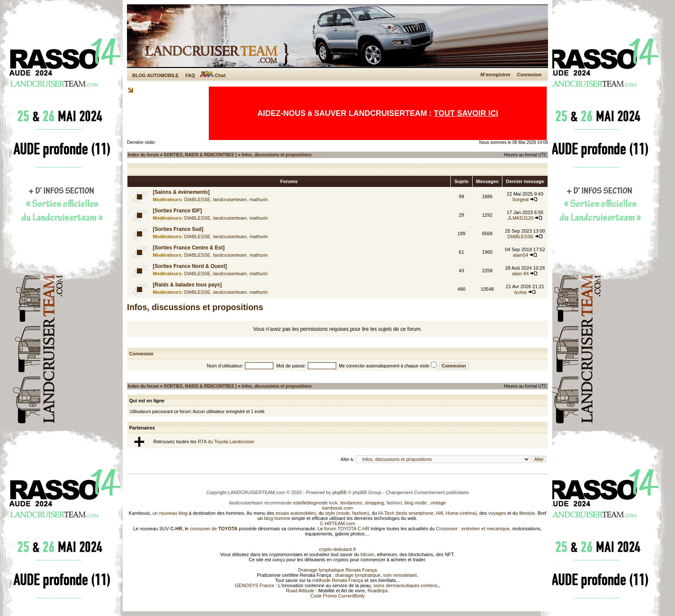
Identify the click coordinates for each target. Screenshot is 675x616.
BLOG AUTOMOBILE (155, 75)
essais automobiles (296, 513)
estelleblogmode (310, 503)
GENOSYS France (254, 585)
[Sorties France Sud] (178, 229)
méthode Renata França (338, 580)
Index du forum (143, 155)
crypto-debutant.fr (337, 549)
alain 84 (521, 274)
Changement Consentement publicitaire (427, 492)
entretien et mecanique (486, 529)
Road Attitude (300, 591)
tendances (351, 503)
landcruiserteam (230, 199)
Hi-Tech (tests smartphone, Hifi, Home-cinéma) (428, 513)
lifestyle (527, 513)
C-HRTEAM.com (337, 523)
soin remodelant (400, 575)
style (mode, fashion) (347, 513)
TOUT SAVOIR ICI (466, 113)
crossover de (213, 529)
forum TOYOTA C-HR (347, 529)
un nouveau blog (170, 513)
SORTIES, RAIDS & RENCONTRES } (200, 155)
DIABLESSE (197, 199)
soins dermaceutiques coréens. (406, 585)
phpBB (339, 492)
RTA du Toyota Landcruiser (226, 442)
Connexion (529, 75)
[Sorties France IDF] (177, 211)
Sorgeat (521, 199)
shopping (374, 503)
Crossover (447, 529)
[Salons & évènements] (181, 192)
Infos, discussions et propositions (277, 155)
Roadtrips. (378, 591)
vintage (438, 503)
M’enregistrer (495, 75)
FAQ (190, 75)
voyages (497, 513)
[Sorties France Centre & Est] (189, 248)
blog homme (277, 518)
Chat (213, 75)
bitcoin (368, 554)
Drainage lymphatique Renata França (338, 570)
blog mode (416, 503)
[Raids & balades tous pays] (187, 285)
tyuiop (520, 292)
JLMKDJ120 (520, 218)
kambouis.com (338, 508)
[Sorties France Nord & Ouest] (190, 266)
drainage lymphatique (358, 575)
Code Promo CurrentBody (338, 596)
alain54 (520, 255)
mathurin (259, 199)
